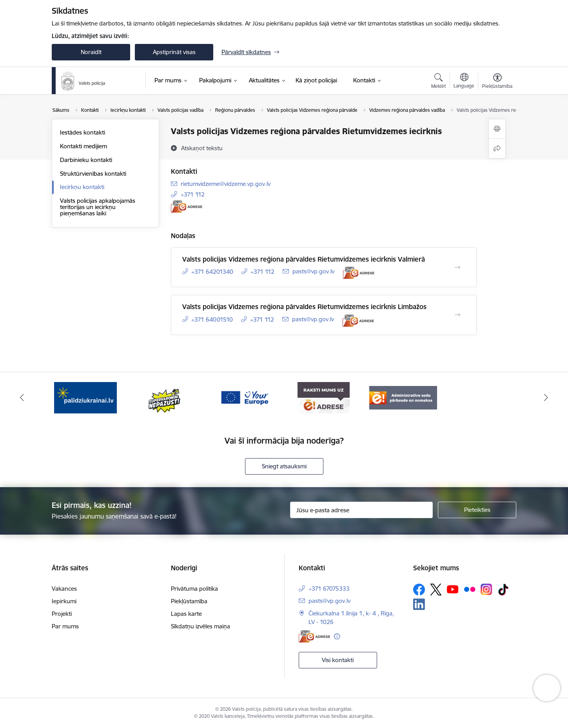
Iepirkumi (64, 601)
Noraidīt (91, 52)
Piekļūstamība (189, 601)
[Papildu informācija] (337, 636)
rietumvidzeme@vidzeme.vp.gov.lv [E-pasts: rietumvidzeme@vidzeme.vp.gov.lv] (226, 184)
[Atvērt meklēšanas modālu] (438, 82)
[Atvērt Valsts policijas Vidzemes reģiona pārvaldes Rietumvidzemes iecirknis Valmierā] (457, 268)
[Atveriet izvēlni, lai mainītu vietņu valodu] (464, 82)
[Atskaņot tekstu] (202, 148)
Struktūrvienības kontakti (93, 174)
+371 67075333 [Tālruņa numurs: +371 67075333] (329, 589)
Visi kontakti (338, 660)
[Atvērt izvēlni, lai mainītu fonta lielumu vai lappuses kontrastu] (497, 82)
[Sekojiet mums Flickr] (470, 589)
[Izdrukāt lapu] (497, 129)
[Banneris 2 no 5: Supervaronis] (165, 397)
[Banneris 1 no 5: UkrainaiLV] (85, 397)
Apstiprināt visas (174, 52)
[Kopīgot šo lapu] (497, 148)
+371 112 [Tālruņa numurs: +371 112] (193, 194)
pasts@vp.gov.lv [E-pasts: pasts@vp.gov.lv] (313, 271)
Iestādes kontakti (83, 132)
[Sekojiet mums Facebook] (419, 590)
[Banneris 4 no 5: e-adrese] (324, 397)
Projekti (62, 614)
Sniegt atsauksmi (284, 466)
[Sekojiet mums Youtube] (453, 589)
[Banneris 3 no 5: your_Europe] (244, 397)
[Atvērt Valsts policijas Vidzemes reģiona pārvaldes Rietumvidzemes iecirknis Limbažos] (457, 315)
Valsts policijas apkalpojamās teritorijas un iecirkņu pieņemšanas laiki (98, 207)
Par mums (65, 626)
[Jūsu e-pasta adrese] (362, 510)
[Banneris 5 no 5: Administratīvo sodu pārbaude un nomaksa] (403, 397)
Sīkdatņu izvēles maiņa (201, 626)
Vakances (64, 589)
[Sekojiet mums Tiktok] (503, 590)
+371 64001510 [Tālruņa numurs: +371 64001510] (212, 319)
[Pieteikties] (477, 510)
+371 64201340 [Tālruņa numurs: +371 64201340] (212, 272)
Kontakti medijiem (83, 146)
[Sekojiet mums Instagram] (486, 589)
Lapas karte (186, 614)
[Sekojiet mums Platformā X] (436, 590)
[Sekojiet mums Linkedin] (419, 604)
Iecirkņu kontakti (82, 187)
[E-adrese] (187, 207)
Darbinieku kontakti (86, 160)
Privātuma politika (194, 589)
